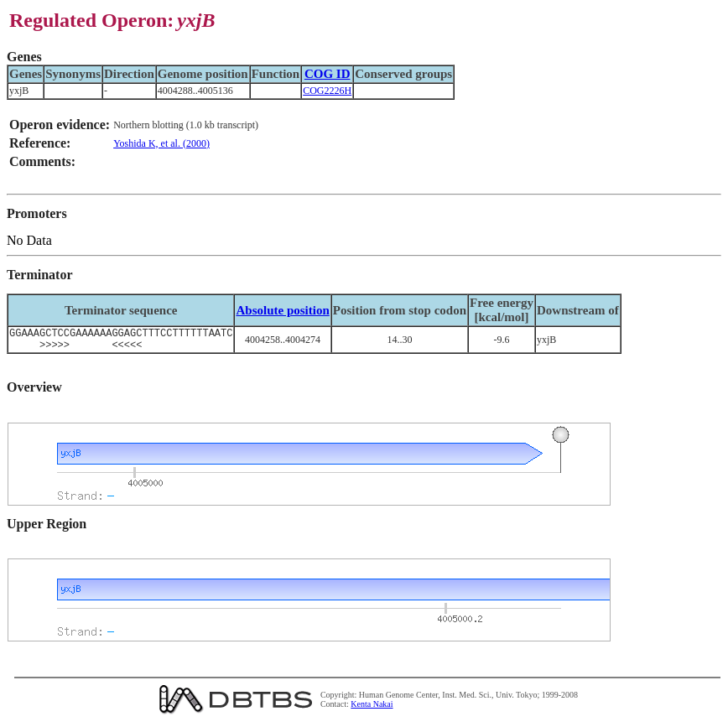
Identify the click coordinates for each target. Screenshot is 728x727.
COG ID (328, 74)
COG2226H (327, 91)
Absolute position (282, 310)
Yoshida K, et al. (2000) (161, 143)
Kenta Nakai (372, 709)
